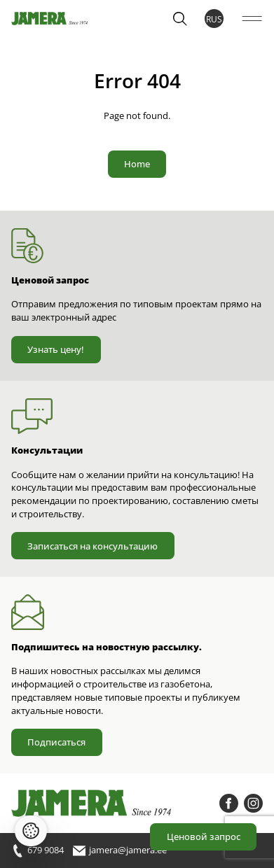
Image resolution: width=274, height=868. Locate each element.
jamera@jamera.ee (120, 851)
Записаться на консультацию (93, 546)
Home (137, 164)
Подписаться (56, 742)
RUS (214, 19)
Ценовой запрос (204, 836)
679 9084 (37, 851)
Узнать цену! (56, 349)
